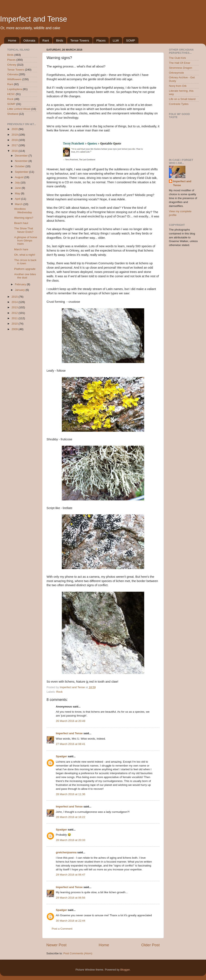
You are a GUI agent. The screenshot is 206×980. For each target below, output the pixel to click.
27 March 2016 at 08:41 (71, 744)
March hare (21, 249)
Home (12, 40)
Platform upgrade (25, 269)
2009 (15, 329)
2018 (15, 140)
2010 (15, 324)
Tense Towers (80, 40)
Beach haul (21, 223)
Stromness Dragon (181, 68)
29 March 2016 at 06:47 (71, 875)
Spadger (61, 756)
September (22, 172)
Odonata (29, 40)
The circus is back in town (25, 262)
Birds (60, 40)
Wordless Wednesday (23, 210)
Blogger (125, 970)
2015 (15, 297)
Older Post (150, 945)
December (22, 156)
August (20, 177)
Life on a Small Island (182, 99)
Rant (46, 40)
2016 (15, 151)
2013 (15, 307)
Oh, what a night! (25, 255)
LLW (116, 40)
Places (101, 40)
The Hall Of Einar (180, 63)
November (22, 161)
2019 (15, 135)
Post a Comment (62, 929)
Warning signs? (24, 218)
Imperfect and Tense (34, 19)
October (20, 166)
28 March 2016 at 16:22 (71, 817)
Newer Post (56, 945)
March (19, 204)
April (18, 199)
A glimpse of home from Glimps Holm (26, 241)
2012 (15, 313)
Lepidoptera (15, 89)
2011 (15, 318)
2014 (15, 302)
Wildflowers (14, 79)
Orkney (12, 65)
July (18, 183)
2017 (15, 145)
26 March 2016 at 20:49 (71, 721)
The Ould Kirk (177, 58)
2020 (15, 129)
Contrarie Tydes (179, 104)
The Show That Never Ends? (24, 230)
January (20, 290)
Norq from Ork (178, 86)
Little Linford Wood (19, 109)
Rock (59, 692)
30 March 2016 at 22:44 (71, 921)
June (18, 188)
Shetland (13, 114)
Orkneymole (176, 73)
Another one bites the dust (25, 276)
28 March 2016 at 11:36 (71, 794)
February (21, 284)
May (18, 193)
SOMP (131, 40)
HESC (11, 94)
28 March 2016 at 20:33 (71, 840)
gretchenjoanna (66, 852)
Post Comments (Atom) (78, 953)
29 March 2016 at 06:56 (71, 898)
